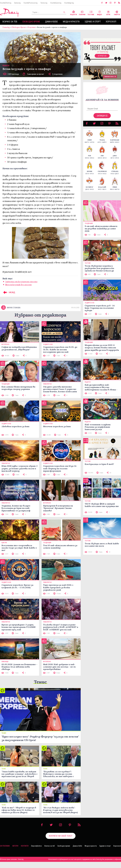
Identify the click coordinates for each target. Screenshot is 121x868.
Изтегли (102, 56)
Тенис (40, 682)
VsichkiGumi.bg (56, 3)
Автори (15, 846)
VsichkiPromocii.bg (31, 3)
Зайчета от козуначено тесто (21, 282)
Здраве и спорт (93, 22)
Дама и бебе (51, 22)
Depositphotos (36, 846)
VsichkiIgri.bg (69, 3)
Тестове (91, 13)
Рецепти (73, 13)
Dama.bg (17, 3)
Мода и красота (71, 22)
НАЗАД (9, 292)
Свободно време (31, 22)
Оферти (117, 13)
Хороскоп (111, 22)
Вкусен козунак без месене (18, 285)
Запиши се (102, 116)
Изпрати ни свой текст (61, 836)
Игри (108, 13)
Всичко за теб (10, 22)
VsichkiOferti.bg (6, 3)
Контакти (25, 846)
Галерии (82, 13)
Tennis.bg (44, 3)
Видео (100, 13)
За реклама (5, 846)
